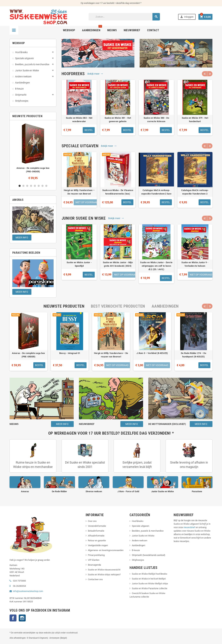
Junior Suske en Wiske (27, 70)
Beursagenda (94, 565)
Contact (153, 30)
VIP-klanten (94, 560)
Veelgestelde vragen (98, 545)
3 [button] (27, 186)
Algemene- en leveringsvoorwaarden (106, 550)
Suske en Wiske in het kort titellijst (149, 579)
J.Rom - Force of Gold (128, 491)
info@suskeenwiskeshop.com (28, 591)
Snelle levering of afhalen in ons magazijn (189, 465)
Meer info (22, 238)
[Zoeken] (124, 17)
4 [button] (31, 186)
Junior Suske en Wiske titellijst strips (150, 584)
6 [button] (39, 186)
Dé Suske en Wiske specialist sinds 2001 (85, 465)
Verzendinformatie (97, 526)
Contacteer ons (95, 579)
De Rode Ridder (59, 491)
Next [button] (210, 74)
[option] (33, 152)
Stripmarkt (21, 95)
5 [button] (35, 186)
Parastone (197, 491)
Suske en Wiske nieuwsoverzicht (104, 570)
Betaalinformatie (96, 531)
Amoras (25, 491)
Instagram (22, 618)
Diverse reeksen (94, 491)
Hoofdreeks (21, 52)
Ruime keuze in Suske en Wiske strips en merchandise (33, 465)
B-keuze (19, 89)
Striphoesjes (22, 101)
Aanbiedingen (22, 83)
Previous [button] (204, 74)
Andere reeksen (23, 77)
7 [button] (42, 186)
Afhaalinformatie (96, 536)
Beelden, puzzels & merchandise (32, 64)
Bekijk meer (95, 74)
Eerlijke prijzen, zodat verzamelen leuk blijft (137, 465)
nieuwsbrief (189, 527)
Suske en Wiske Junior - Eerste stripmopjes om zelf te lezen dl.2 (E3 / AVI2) (156, 266)
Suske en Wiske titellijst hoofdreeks (150, 574)
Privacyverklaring (96, 555)
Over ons (92, 521)
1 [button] (20, 186)
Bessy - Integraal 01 (70, 353)
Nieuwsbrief (132, 30)
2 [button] (23, 186)
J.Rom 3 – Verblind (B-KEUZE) (152, 353)
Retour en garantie (97, 541)
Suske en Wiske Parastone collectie (150, 588)
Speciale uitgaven (24, 58)
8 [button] (46, 186)
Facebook (13, 618)
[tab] (64, 306)
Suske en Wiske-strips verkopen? (104, 575)
